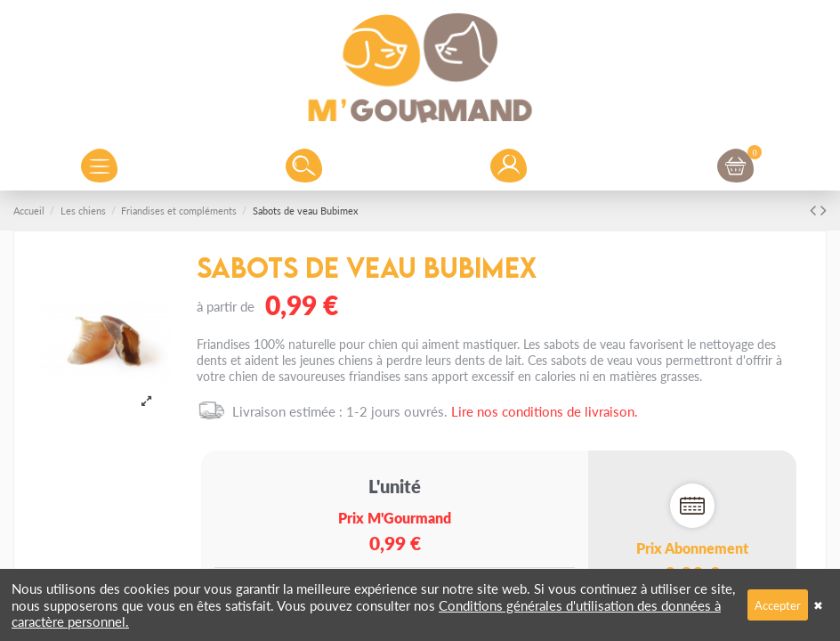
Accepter (778, 605)
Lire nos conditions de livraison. (545, 411)
